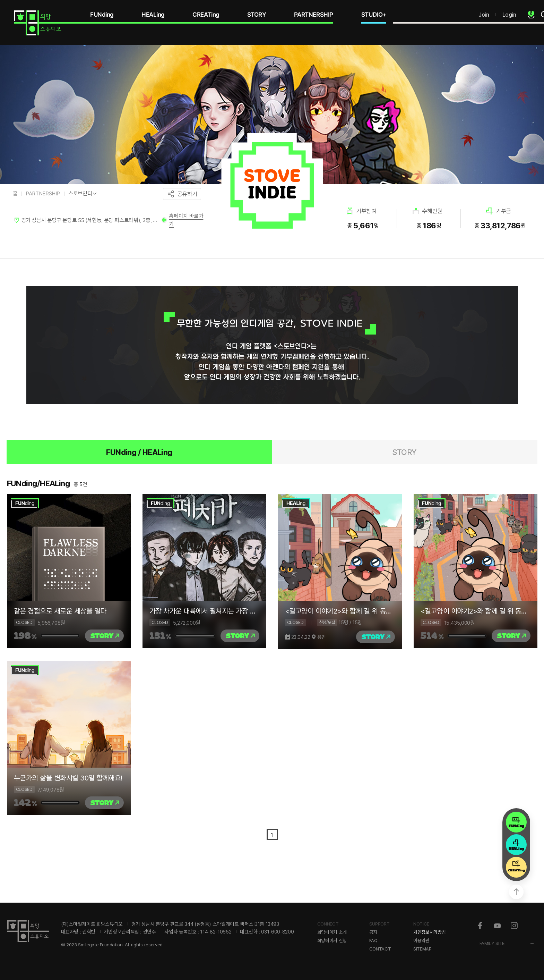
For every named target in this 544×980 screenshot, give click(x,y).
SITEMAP (422, 949)
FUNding (102, 15)
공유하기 (187, 194)
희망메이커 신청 (332, 940)
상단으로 (516, 892)
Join (484, 15)
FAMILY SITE (492, 943)
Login (509, 15)
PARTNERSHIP (314, 15)
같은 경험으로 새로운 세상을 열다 (60, 611)
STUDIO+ (374, 15)
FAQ (373, 940)
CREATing (206, 15)
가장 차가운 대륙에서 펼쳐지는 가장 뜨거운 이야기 (204, 611)
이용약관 (421, 940)
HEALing (153, 15)
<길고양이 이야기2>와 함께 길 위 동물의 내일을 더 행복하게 (340, 611)
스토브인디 (80, 193)
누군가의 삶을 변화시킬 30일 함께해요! (68, 778)
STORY (257, 15)
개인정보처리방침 (429, 932)
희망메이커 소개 (332, 932)
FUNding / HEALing (139, 452)
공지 (373, 932)
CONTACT (380, 949)
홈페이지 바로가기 (186, 220)
